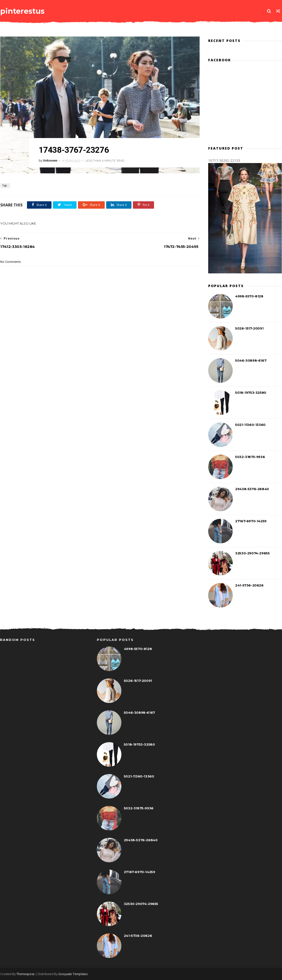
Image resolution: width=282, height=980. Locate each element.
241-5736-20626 (250, 585)
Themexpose (25, 974)
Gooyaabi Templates (73, 974)
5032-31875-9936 (250, 457)
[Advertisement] (98, 358)
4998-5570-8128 (249, 296)
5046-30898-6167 (251, 361)
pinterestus (22, 11)
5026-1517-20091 (250, 329)
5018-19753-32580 (251, 393)
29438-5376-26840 (252, 489)
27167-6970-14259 (251, 521)
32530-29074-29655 (253, 553)
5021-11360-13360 (251, 425)
